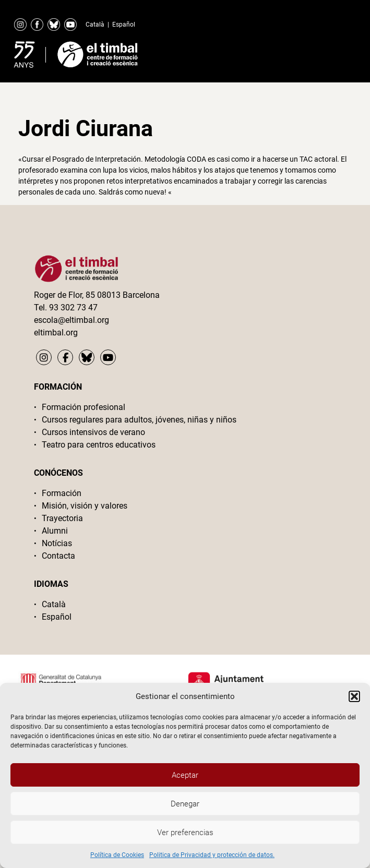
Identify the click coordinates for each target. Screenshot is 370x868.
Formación (62, 493)
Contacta (58, 556)
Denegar (185, 804)
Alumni (55, 531)
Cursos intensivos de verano (93, 432)
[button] (354, 696)
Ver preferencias (185, 833)
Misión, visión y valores (85, 506)
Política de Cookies (117, 855)
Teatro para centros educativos (99, 445)
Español (124, 25)
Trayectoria (62, 518)
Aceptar (185, 775)
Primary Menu (325, 52)
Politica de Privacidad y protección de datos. (212, 855)
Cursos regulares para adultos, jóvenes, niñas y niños (139, 420)
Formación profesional (83, 407)
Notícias (57, 543)
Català (95, 25)
